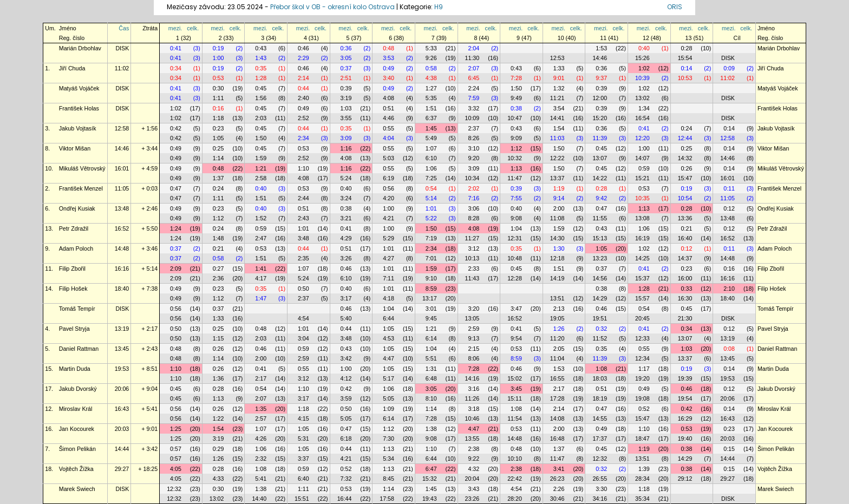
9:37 (601, 78)
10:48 (515, 258)
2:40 (303, 98)
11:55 (600, 218)
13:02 (642, 98)
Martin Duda (75, 369)
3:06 (474, 208)
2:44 (303, 198)
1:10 (303, 168)
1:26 (559, 329)
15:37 (642, 278)
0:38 (516, 108)
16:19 (642, 238)
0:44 (303, 88)
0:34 (176, 68)
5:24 (346, 178)
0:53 (218, 78)
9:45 (431, 318)
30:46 (557, 499)
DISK (122, 48)
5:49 (431, 138)
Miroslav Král (76, 409)
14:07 (642, 158)
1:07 (431, 148)
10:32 (515, 158)
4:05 (176, 469)
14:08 (557, 418)
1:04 (516, 228)
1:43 (261, 58)
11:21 (557, 98)
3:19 (346, 98)
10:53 (685, 78)
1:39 (644, 469)
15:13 (600, 238)
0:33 (687, 289)
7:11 (388, 278)
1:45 (431, 128)
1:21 (261, 168)
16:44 (345, 499)
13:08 (642, 218)
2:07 (474, 68)
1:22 (218, 418)
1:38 (431, 429)
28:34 (642, 479)
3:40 (388, 78)
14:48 (122, 248)
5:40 (346, 318)
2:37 (474, 128)
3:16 (474, 389)
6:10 (431, 158)
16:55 (557, 378)
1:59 (261, 158)
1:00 (218, 58)
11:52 (600, 338)
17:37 (600, 438)
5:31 (303, 438)
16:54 (642, 118)
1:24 (176, 228)
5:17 (388, 378)
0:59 (644, 168)
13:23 (600, 258)
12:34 (642, 358)
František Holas (79, 108)
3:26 (346, 258)
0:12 (729, 208)
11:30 (472, 58)
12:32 (600, 459)
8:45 (388, 479)
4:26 (261, 438)
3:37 (303, 459)
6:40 (303, 479)
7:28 (516, 78)
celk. (193, 28)
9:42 (601, 198)
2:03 (261, 118)
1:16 (346, 148)
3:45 (516, 389)
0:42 (176, 128)
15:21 (642, 178)
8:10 (431, 398)
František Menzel (81, 188)
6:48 (431, 378)
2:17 (261, 378)
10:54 (685, 198)
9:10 (431, 278)
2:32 (261, 459)
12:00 (600, 98)
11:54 (515, 418)
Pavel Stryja (74, 329)
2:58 (261, 178)
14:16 (472, 378)
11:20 (557, 338)
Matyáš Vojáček (79, 88)
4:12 (346, 378)
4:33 (218, 479)
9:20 (474, 158)
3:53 (388, 58)
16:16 (122, 269)
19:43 (430, 499)
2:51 (346, 78)
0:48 (388, 48)
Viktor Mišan (75, 148)
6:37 (431, 118)
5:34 (388, 459)
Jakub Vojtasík (78, 128)
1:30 (559, 248)
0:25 (218, 148)
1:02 (644, 68)
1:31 (431, 369)
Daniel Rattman (79, 349)
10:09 (472, 118)
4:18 (388, 298)
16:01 (122, 168)
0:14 (687, 68)
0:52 (644, 409)
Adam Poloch (76, 248)
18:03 (600, 378)
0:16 (218, 108)
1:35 (261, 409)
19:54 (685, 398)
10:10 (515, 459)
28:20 (515, 499)
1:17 (644, 369)
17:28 (557, 398)
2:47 (261, 238)
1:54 (559, 128)
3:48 (303, 238)
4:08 (388, 98)
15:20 (600, 118)
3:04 (303, 338)
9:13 (474, 338)
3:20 (474, 309)
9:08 (516, 218)
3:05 (346, 58)
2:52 (303, 118)
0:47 (176, 188)
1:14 (218, 158)
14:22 (600, 178)
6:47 (431, 469)
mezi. (175, 28)
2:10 (729, 289)
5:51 (431, 358)
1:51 (431, 108)
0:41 (176, 48)
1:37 (218, 178)
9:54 (516, 338)
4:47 (388, 358)
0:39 (346, 88)
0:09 (729, 68)
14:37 (685, 258)
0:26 (687, 168)
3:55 (346, 118)
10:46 (472, 418)
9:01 (559, 78)
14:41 (557, 118)
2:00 (559, 208)
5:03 (388, 158)
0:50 (303, 289)
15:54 (685, 58)
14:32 (685, 158)
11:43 (472, 278)
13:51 (557, 298)
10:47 (515, 118)
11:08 (557, 218)
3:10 (474, 148)
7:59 (474, 98)
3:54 (559, 108)
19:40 (685, 438)
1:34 (644, 108)
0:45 (261, 88)
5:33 (431, 48)
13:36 (685, 218)
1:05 (218, 138)
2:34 (303, 138)
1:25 (176, 429)
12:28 (515, 278)
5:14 (431, 198)
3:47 (516, 309)
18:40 (122, 289)
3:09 (346, 138)
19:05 (557, 318)
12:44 (685, 138)
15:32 (430, 479)
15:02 (515, 378)
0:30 (218, 88)
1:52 (261, 218)
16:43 (122, 409)
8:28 (474, 218)
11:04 (557, 358)
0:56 (388, 188)
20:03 (122, 429)
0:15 (729, 449)
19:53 (122, 369)
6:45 (474, 78)
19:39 (685, 378)
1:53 (601, 48)
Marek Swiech (77, 489)
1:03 (346, 108)
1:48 (218, 238)
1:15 (218, 338)
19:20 (642, 378)
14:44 (122, 449)
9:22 (474, 459)
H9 (439, 7)
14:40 (259, 499)
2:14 (303, 78)
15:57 (642, 298)
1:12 (516, 148)
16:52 (122, 228)
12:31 (515, 238)
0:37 (346, 68)
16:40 (685, 238)
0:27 (218, 269)
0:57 (176, 449)
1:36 (218, 378)
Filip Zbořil (72, 269)
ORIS (675, 7)
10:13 (472, 258)
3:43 (474, 489)
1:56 (261, 98)
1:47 (261, 298)
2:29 (303, 58)
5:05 (388, 398)
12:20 (642, 138)
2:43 (303, 218)
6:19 (388, 178)
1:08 (601, 369)
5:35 (431, 98)
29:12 (685, 479)
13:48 (122, 208)
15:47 (685, 178)
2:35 (303, 258)
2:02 (474, 188)
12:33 (642, 338)
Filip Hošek (73, 289)
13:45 (122, 349)
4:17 (261, 278)
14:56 (600, 278)
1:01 (431, 208)
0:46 (303, 48)
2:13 (559, 309)
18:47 (642, 438)
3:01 (431, 309)
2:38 (474, 449)
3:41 (559, 469)
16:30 (685, 298)
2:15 (474, 349)
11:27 (472, 238)
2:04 (474, 48)
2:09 (176, 269)
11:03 (557, 138)
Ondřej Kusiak (77, 208)
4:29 (346, 238)
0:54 (431, 188)
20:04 (472, 479)
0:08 (729, 349)
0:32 (601, 329)
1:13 (516, 168)
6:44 (388, 318)
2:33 (474, 269)
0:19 (218, 48)
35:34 (642, 499)
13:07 (600, 158)
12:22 (557, 158)
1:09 (388, 409)
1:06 (431, 168)
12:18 (557, 258)
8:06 (474, 358)
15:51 (302, 499)
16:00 (685, 278)
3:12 (474, 248)
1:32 (559, 88)
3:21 (346, 218)
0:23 (218, 128)
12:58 (122, 128)
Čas (124, 28)
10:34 (472, 178)
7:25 (431, 178)
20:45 (642, 318)
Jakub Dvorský (78, 389)
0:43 (261, 48)
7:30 (388, 438)
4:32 (474, 469)
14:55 (600, 418)
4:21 (388, 218)
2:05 (559, 349)
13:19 (122, 329)
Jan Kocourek (77, 429)
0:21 (687, 228)
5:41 (261, 479)
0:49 (388, 68)
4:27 (388, 258)
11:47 (515, 178)
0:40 (644, 48)
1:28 (261, 78)
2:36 (218, 278)
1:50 (516, 88)
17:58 (387, 499)
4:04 (388, 138)
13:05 (472, 318)
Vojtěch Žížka (76, 469)
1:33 (559, 68)
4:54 (303, 318)
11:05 (122, 188)
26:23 (557, 479)
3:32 (474, 108)
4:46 (388, 118)
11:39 (600, 138)
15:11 (515, 398)
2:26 (559, 489)
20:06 (122, 389)
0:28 (687, 48)
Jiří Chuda (72, 68)
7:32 (346, 479)
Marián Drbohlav (80, 48)
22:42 (515, 479)
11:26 (472, 398)
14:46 (600, 58)
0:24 (687, 128)
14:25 (642, 258)
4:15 (303, 418)
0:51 (388, 108)
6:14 (431, 338)
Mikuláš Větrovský (82, 168)
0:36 (346, 48)
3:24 (346, 198)
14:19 (557, 278)
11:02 (122, 68)
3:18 (474, 409)
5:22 (431, 218)
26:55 (600, 479)
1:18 (218, 118)
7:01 (431, 258)
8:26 (474, 138)
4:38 (431, 78)
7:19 (431, 238)
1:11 (218, 98)
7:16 (474, 198)
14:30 (557, 238)
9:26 (431, 58)
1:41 (261, 269)
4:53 (388, 338)
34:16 (600, 499)
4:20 (388, 198)
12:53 (557, 58)
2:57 (261, 418)
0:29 (218, 449)
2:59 (474, 329)
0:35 (261, 68)
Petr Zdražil (74, 228)
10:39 (642, 78)
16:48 (557, 438)
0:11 (729, 188)
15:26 (642, 58)
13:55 (472, 438)
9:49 (516, 98)
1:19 (559, 188)
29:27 (122, 469)
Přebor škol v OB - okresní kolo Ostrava (332, 7)
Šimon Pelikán (77, 449)
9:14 (559, 198)
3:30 (601, 489)
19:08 (642, 398)
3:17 (346, 298)
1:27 (431, 88)
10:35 (642, 198)
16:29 (685, 418)
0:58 (431, 68)
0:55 (388, 128)
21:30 (685, 318)
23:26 (472, 499)
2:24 (474, 88)
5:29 (388, 238)
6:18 (346, 438)
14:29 (600, 298)
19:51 (600, 318)
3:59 (346, 398)
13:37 (557, 178)
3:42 (346, 358)
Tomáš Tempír (77, 309)
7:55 (516, 198)
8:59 (431, 289)
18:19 (600, 398)
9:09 (516, 138)
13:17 (430, 298)
